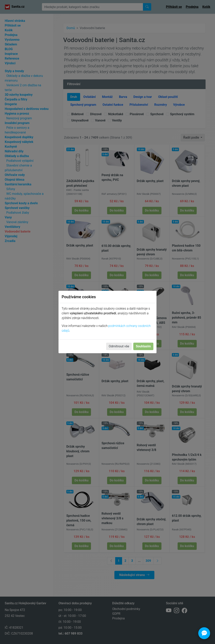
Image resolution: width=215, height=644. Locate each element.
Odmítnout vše (119, 346)
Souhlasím (143, 346)
